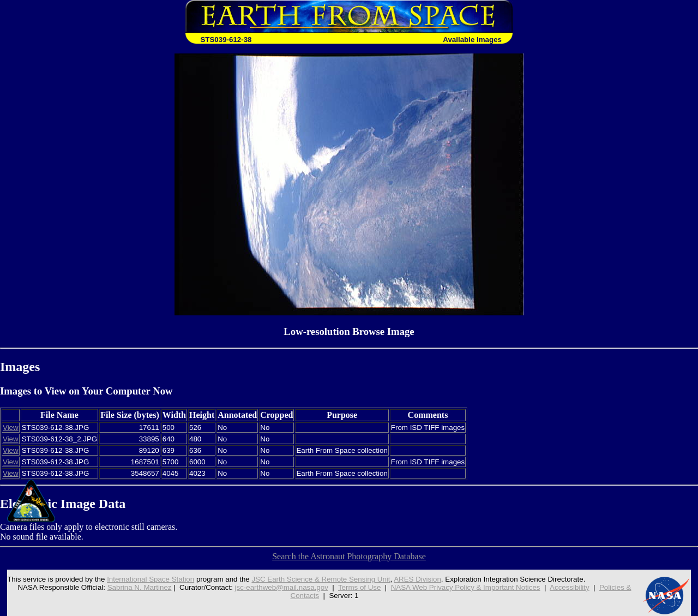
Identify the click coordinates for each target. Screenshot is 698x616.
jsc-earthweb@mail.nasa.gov (282, 587)
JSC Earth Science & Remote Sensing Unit (321, 579)
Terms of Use (360, 587)
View (11, 427)
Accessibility (570, 587)
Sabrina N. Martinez (140, 587)
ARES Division (417, 579)
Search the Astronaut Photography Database (349, 556)
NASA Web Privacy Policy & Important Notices (466, 587)
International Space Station (151, 579)
